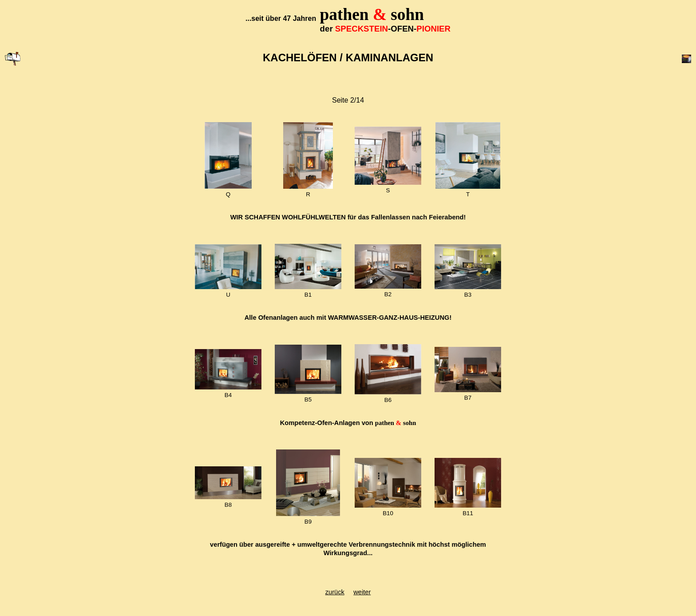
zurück (335, 592)
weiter (362, 592)
